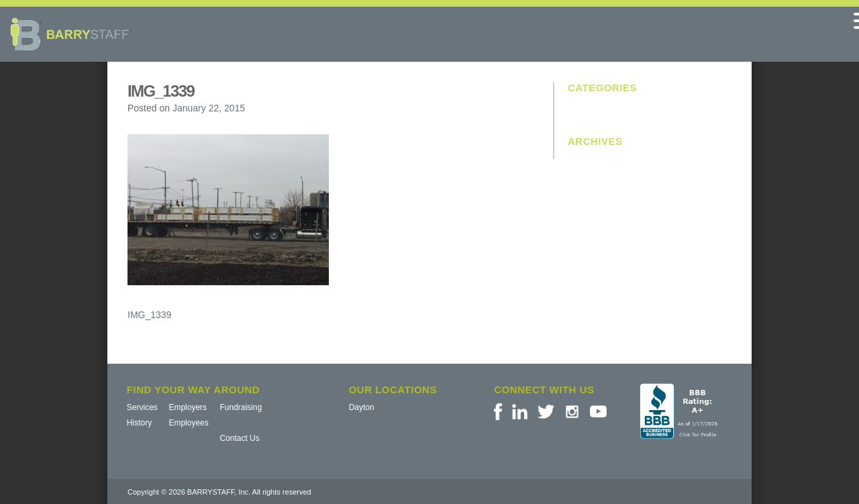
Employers (188, 407)
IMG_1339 (149, 315)
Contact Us (239, 438)
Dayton (362, 407)
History (139, 423)
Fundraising (241, 407)
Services (142, 407)
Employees (188, 423)
